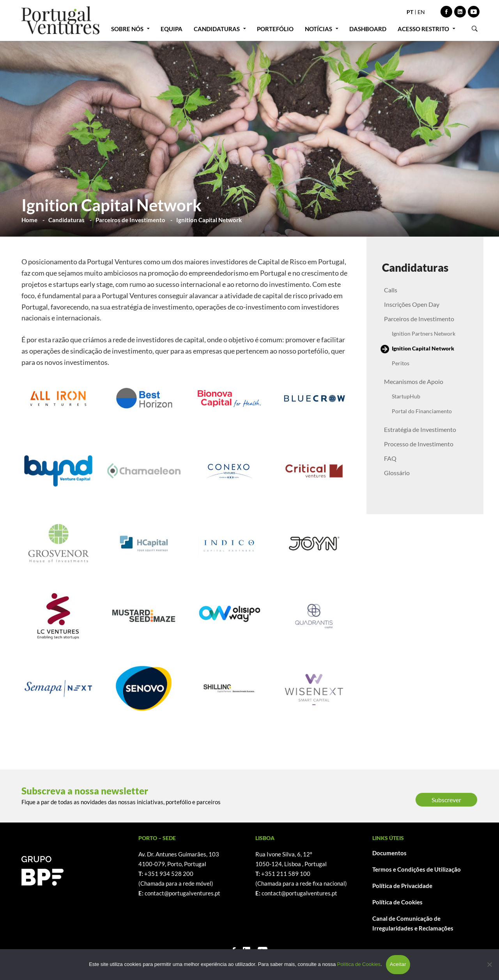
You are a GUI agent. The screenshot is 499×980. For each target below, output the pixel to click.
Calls (391, 290)
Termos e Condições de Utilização (417, 869)
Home (29, 220)
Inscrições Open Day (412, 304)
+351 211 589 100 (286, 874)
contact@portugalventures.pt (182, 893)
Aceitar (398, 964)
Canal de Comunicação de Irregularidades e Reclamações (413, 923)
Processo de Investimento (419, 444)
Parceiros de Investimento (130, 220)
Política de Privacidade (402, 886)
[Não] (489, 964)
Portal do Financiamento (422, 411)
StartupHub (406, 396)
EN (421, 12)
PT (410, 12)
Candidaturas (66, 220)
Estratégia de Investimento (420, 429)
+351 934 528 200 (169, 874)
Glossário (397, 473)
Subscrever (446, 800)
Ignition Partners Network (424, 333)
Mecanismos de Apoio (414, 381)
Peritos (401, 363)
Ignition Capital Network (423, 348)
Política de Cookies (397, 902)
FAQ (390, 458)
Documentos (389, 853)
